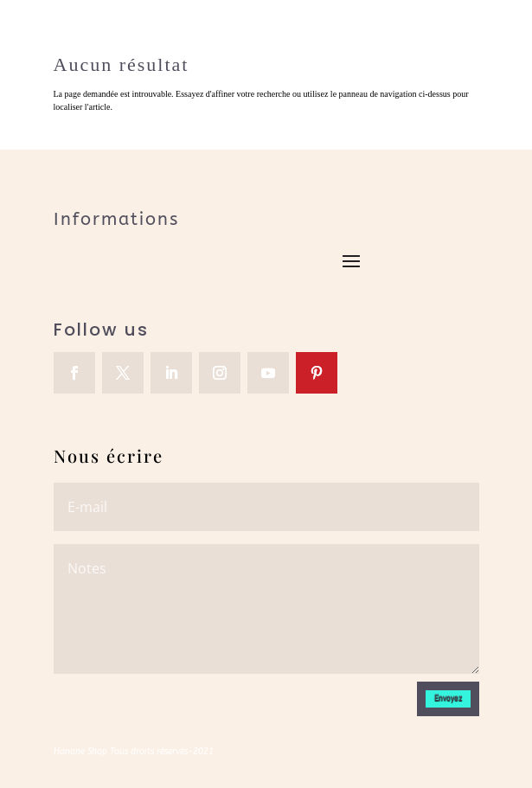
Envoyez (448, 698)
